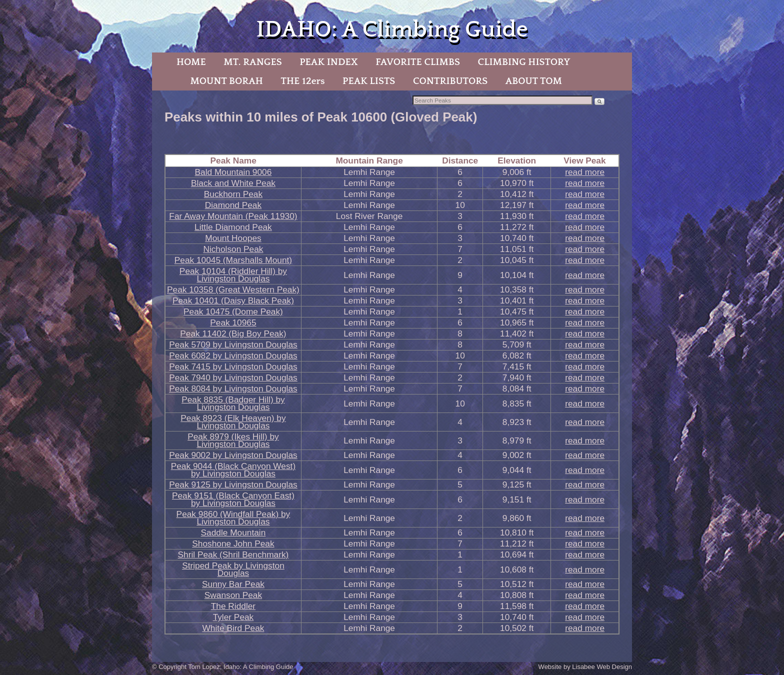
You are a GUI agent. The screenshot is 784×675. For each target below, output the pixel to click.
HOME (191, 62)
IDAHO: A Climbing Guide (392, 30)
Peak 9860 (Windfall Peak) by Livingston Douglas (233, 518)
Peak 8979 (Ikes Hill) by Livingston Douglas (233, 440)
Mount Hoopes (233, 238)
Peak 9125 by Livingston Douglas (233, 484)
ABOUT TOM (534, 81)
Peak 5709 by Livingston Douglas (233, 344)
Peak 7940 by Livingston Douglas (233, 377)
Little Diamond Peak (233, 227)
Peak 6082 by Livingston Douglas (233, 355)
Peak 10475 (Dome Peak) (233, 311)
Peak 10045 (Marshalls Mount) (233, 260)
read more (585, 172)
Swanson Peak (233, 595)
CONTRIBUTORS (450, 81)
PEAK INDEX (328, 62)
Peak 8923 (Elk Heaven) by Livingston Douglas (233, 422)
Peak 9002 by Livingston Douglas (233, 455)
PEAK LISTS (369, 81)
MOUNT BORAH (226, 81)
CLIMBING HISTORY (524, 62)
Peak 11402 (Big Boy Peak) (233, 333)
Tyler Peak (233, 617)
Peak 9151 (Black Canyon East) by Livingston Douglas (233, 499)
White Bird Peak (233, 628)
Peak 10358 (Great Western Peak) (233, 289)
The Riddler (233, 606)
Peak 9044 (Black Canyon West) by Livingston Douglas (233, 470)
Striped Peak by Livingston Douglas (233, 569)
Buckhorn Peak (233, 194)
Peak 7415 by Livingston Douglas (233, 366)
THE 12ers (303, 81)
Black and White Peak (233, 183)
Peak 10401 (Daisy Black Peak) (233, 300)
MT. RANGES (252, 62)
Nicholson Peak (233, 249)
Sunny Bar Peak (233, 584)
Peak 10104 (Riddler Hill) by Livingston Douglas (233, 275)
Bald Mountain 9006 (233, 172)
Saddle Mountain (233, 532)
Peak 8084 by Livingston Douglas (233, 388)
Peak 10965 (233, 322)
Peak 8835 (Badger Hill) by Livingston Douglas (233, 403)
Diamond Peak (233, 205)
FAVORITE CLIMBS (418, 62)
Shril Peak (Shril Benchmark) (233, 554)
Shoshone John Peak (233, 543)
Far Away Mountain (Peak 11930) (233, 216)
